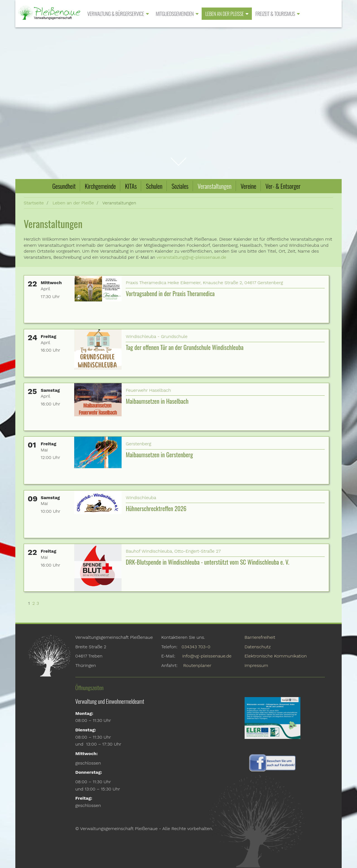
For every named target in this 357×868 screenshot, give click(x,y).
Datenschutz (258, 647)
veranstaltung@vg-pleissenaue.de (191, 257)
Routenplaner (197, 665)
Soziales (180, 186)
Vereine (249, 186)
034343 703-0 (196, 647)
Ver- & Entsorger (283, 186)
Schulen (154, 186)
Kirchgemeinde (100, 186)
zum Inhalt (179, 158)
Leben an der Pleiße (73, 203)
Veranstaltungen (215, 186)
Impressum (256, 665)
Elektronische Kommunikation (276, 656)
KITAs (131, 186)
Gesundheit (64, 186)
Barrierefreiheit (260, 637)
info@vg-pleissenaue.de (207, 656)
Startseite (34, 203)
